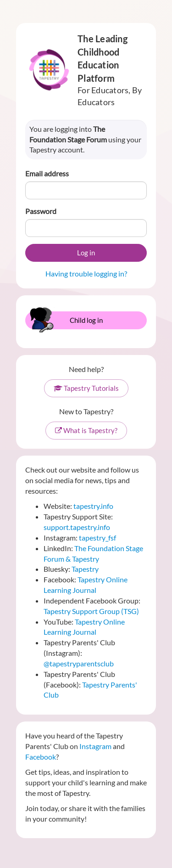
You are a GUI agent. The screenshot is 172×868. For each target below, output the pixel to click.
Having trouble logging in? (86, 273)
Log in (86, 253)
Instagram (95, 746)
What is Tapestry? (86, 430)
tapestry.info (93, 506)
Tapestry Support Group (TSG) (91, 611)
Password (41, 211)
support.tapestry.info (77, 527)
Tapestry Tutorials (86, 388)
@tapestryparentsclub (79, 663)
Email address (47, 173)
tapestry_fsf (97, 538)
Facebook (41, 757)
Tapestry (85, 569)
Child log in (65, 320)
